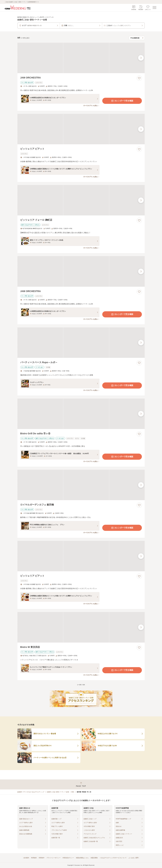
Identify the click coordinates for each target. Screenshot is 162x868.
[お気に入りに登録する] (139, 78)
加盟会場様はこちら (82, 858)
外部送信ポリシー (68, 858)
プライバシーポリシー (53, 858)
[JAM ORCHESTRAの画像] (81, 58)
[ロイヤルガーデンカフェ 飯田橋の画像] (81, 485)
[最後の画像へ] (141, 58)
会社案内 (26, 858)
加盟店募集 (94, 858)
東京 (73, 792)
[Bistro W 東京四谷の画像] (81, 627)
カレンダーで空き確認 (122, 101)
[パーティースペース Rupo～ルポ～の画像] (81, 343)
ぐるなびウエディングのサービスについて (113, 858)
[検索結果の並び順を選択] (137, 38)
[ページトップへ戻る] (81, 784)
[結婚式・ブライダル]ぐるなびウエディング (31, 792)
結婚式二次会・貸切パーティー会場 (58, 792)
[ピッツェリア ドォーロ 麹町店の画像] (81, 200)
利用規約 (34, 858)
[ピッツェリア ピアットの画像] (81, 129)
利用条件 (42, 858)
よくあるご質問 (133, 858)
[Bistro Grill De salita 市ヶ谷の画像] (81, 414)
